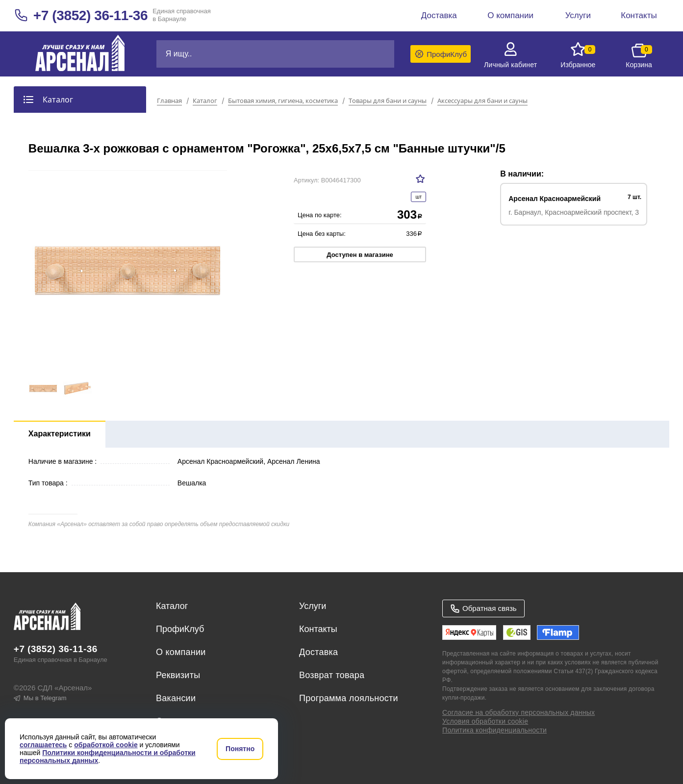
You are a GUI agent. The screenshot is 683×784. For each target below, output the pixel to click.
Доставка (318, 652)
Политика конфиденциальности (494, 730)
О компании (181, 652)
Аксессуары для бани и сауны (482, 101)
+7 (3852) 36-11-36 (90, 15)
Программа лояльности (349, 698)
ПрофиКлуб (180, 629)
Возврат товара (332, 675)
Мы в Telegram (40, 698)
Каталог (205, 101)
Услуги (313, 606)
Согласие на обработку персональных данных (519, 712)
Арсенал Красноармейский (555, 199)
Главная (169, 101)
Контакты (318, 629)
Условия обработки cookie (485, 721)
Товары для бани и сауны (388, 101)
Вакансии (176, 698)
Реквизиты (178, 675)
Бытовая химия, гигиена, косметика (283, 101)
